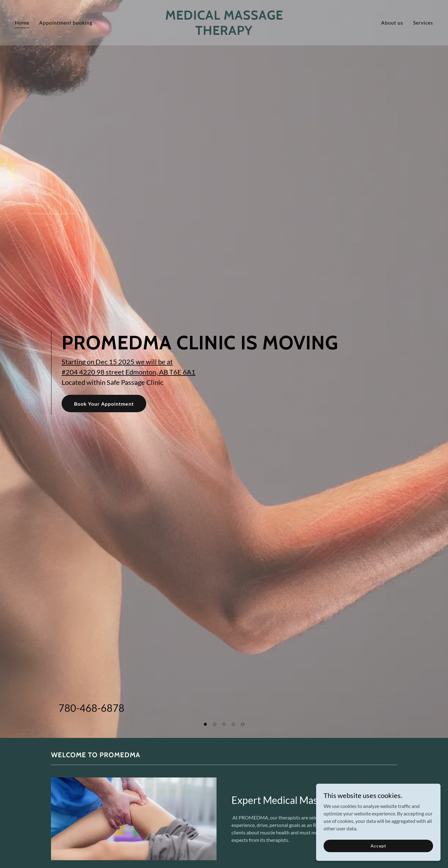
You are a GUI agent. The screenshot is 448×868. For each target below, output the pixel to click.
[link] (224, 33)
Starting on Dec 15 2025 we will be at (117, 362)
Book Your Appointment (104, 404)
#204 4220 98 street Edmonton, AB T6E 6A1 (128, 372)
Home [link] (22, 23)
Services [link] (423, 23)
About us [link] (392, 23)
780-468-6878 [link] (91, 708)
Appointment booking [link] (66, 23)
